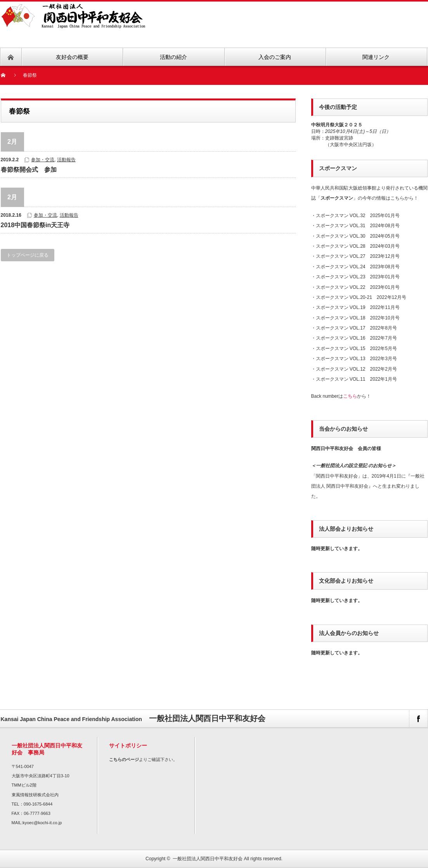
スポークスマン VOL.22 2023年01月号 (358, 287)
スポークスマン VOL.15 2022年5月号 (356, 349)
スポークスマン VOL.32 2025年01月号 (358, 216)
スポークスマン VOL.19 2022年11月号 (358, 307)
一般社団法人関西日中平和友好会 (208, 859)
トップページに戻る (28, 255)
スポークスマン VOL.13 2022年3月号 (356, 359)
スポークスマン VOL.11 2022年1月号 (356, 379)
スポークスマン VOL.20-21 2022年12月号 (361, 297)
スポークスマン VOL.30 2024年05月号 (358, 236)
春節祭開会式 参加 (29, 170)
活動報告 (66, 160)
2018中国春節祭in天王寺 (35, 225)
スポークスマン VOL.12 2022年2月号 (356, 369)
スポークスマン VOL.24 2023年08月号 (358, 267)
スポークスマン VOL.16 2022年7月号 (356, 338)
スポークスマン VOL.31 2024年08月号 (358, 226)
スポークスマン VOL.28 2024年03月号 (358, 246)
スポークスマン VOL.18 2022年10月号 (358, 318)
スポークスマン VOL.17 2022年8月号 (356, 328)
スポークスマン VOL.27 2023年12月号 (358, 256)
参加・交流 (43, 160)
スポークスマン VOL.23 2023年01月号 (358, 277)
